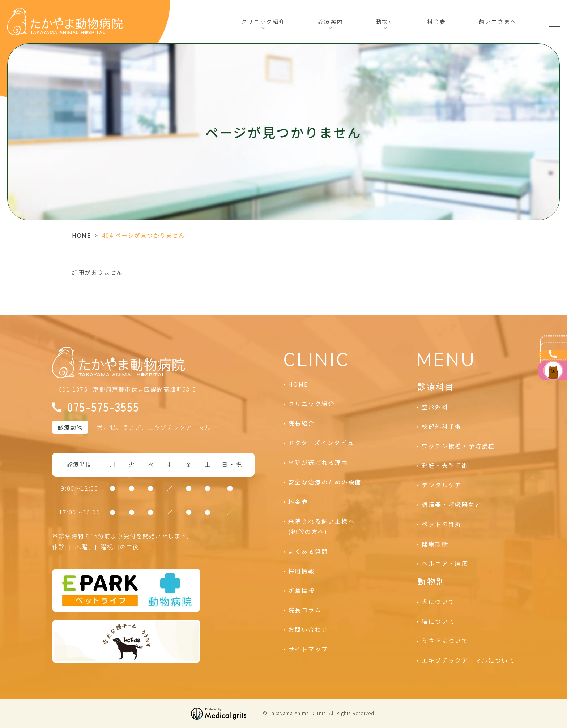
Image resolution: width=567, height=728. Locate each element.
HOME (81, 235)
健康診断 (435, 544)
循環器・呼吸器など (452, 504)
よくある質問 (308, 551)
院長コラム (305, 610)
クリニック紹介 (263, 22)
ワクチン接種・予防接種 (458, 446)
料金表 (437, 22)
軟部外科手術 (442, 426)
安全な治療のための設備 (325, 482)
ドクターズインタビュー (324, 443)
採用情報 (302, 571)
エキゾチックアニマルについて (468, 660)
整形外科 (435, 407)
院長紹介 (302, 423)
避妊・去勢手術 (445, 465)
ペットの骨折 (442, 524)
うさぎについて (445, 641)
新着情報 (302, 590)
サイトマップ (308, 649)
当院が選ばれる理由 (318, 462)
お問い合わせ (308, 629)
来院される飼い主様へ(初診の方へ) (321, 526)
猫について (438, 621)
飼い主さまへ (498, 22)
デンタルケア (442, 485)
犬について (438, 602)
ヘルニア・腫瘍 (445, 563)
